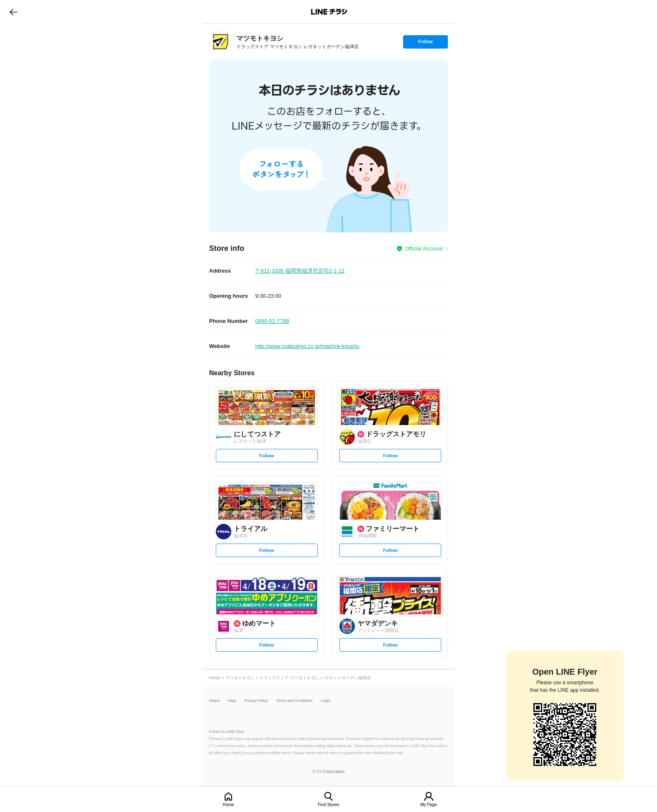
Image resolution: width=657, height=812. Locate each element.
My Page (428, 805)
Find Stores (328, 805)
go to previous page (14, 12)
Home (229, 805)
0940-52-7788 (272, 321)
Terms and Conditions (294, 701)
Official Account (424, 249)
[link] (221, 42)
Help (232, 701)
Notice (215, 701)
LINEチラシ (329, 12)
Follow (425, 44)
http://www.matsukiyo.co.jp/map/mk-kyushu (307, 346)
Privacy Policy (256, 701)
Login (326, 701)
